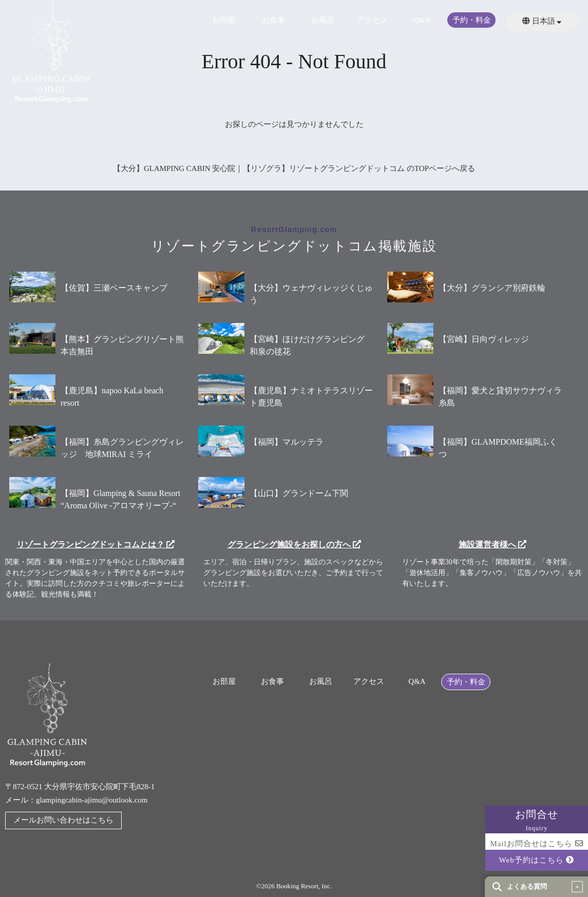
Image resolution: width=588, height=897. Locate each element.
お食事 (273, 20)
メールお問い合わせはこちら (63, 820)
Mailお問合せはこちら (536, 844)
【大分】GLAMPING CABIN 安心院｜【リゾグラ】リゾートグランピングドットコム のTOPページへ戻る (294, 168)
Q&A (422, 20)
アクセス (372, 20)
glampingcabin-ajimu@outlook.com (92, 800)
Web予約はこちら (537, 860)
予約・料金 (472, 20)
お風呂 (323, 20)
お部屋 (224, 20)
